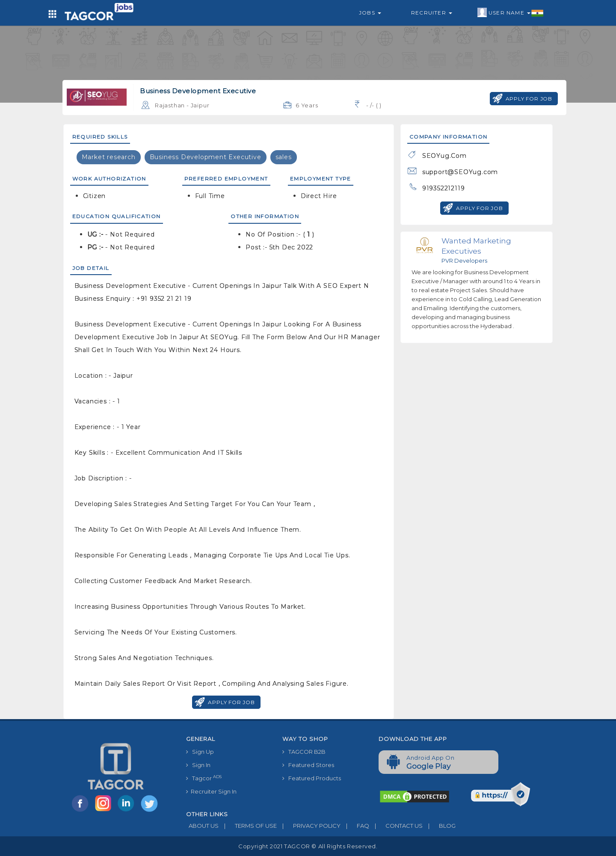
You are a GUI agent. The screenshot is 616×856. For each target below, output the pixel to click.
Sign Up (200, 752)
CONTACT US (396, 826)
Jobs (370, 13)
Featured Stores (308, 765)
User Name (511, 13)
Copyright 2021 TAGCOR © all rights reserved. (308, 846)
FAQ (355, 826)
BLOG (439, 826)
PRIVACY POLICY (309, 826)
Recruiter (432, 13)
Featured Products (312, 778)
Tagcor (204, 778)
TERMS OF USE (248, 826)
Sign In (198, 765)
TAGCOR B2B (304, 752)
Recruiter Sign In (211, 791)
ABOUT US (202, 826)
